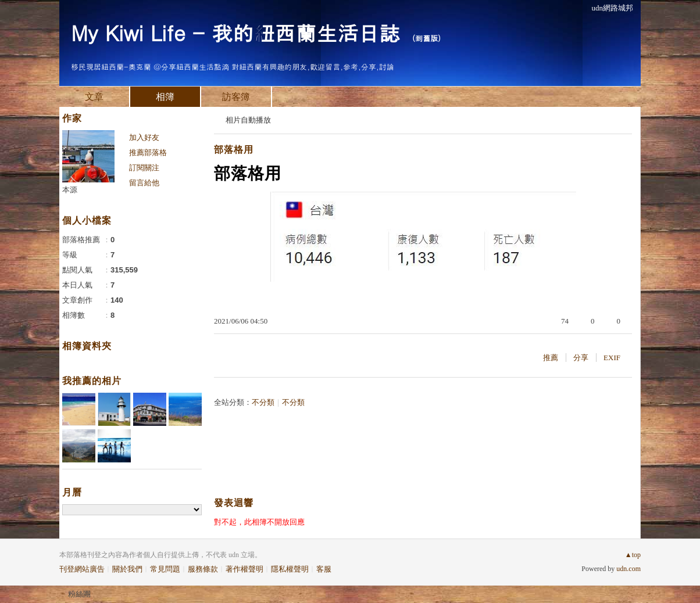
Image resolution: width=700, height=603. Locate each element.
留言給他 (144, 183)
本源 (70, 190)
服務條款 (203, 569)
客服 (324, 569)
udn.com (628, 569)
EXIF (612, 358)
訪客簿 (236, 97)
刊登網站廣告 (82, 569)
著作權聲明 (244, 569)
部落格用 (234, 150)
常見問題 (165, 569)
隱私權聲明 (290, 569)
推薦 (551, 358)
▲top (633, 555)
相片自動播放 (248, 120)
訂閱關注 (144, 168)
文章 (94, 97)
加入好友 (144, 137)
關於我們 (127, 569)
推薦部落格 (148, 152)
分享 (581, 358)
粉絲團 (79, 594)
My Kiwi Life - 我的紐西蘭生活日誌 (235, 32)
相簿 (165, 97)
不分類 (263, 402)
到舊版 (426, 38)
